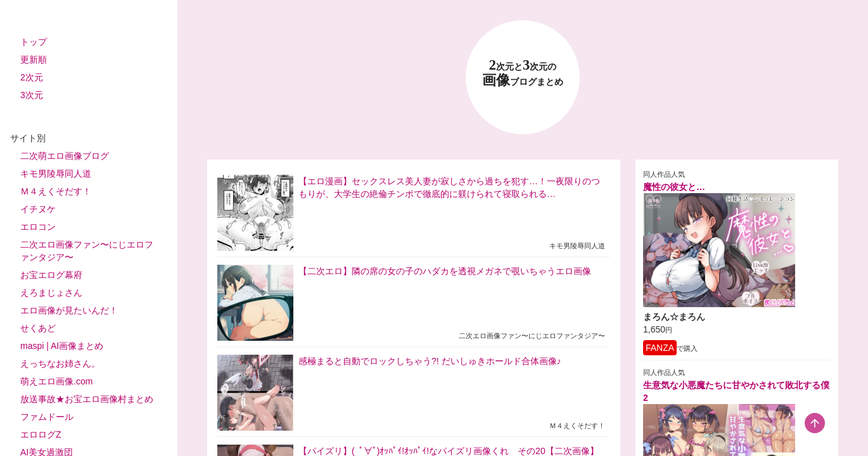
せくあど (38, 328)
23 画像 (523, 73)
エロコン (38, 227)
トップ (34, 42)
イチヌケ (38, 209)
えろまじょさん (51, 293)
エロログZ (41, 434)
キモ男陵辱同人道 (56, 174)
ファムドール (47, 417)
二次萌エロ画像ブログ (65, 156)
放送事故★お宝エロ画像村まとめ (87, 399)
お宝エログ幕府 (51, 275)
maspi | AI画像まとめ (62, 346)
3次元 (32, 95)
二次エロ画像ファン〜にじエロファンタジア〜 (87, 251)
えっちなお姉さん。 (60, 364)
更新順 (34, 60)
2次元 (32, 77)
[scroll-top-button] (815, 423)
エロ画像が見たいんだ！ (69, 310)
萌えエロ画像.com (56, 381)
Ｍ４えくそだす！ (56, 191)
